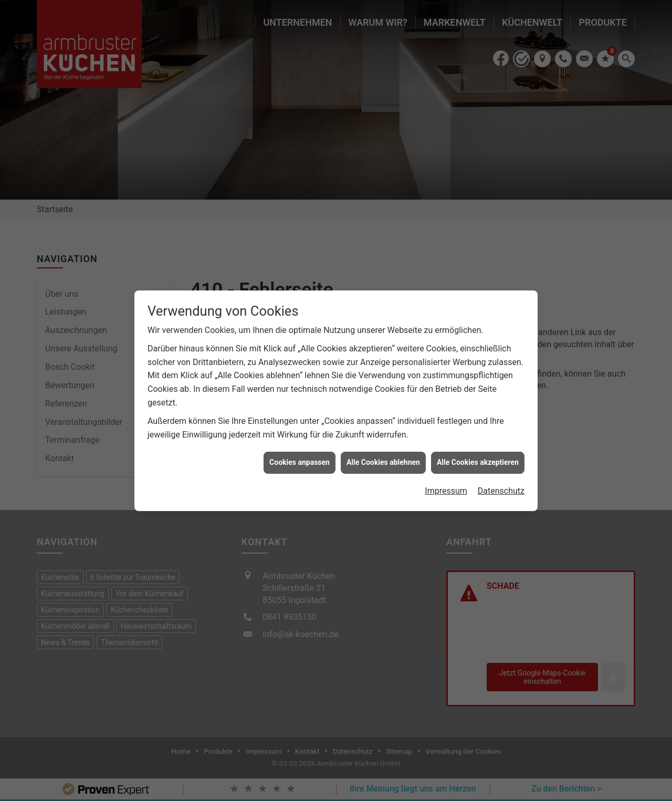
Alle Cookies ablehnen (383, 457)
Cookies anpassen (300, 457)
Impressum (446, 485)
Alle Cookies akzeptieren (478, 457)
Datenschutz (501, 485)
